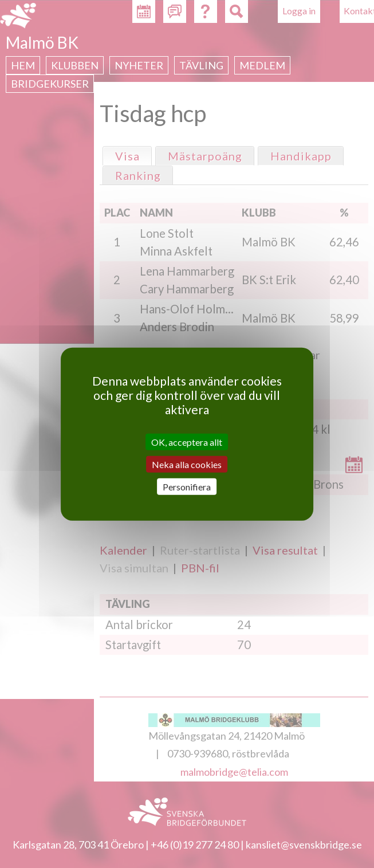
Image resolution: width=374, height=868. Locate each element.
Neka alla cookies (187, 464)
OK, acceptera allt (187, 441)
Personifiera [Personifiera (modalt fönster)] (187, 487)
